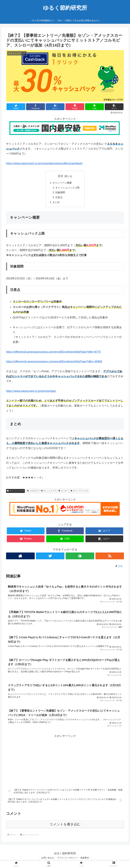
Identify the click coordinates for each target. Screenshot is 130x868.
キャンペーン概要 (62, 183)
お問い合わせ (48, 858)
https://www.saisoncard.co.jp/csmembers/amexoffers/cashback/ (44, 163)
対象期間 (60, 193)
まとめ (56, 203)
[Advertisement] (65, 760)
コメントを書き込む (65, 825)
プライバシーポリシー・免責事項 (73, 858)
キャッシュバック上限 (67, 188)
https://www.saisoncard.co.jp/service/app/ (31, 391)
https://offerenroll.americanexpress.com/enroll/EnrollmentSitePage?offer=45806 (54, 362)
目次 (61, 176)
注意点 (59, 198)
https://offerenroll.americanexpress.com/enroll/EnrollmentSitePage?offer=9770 (53, 352)
